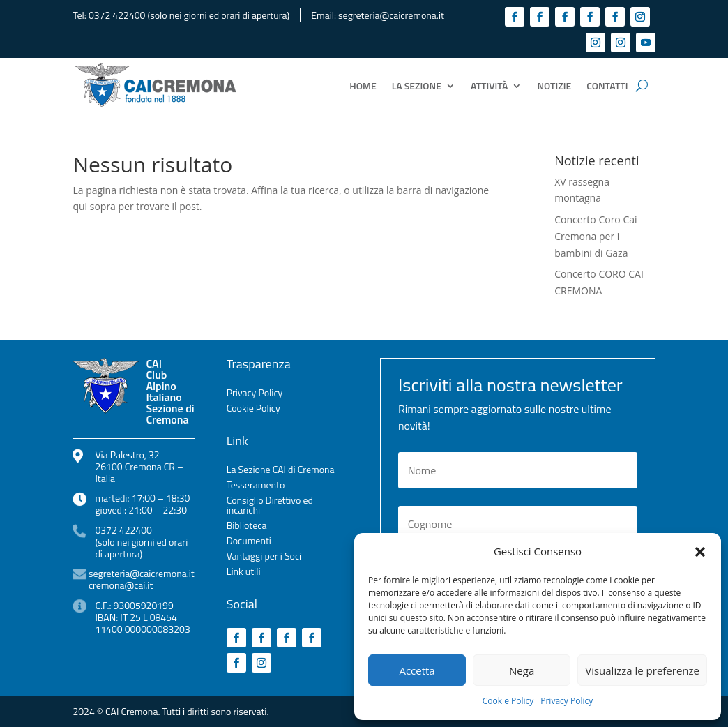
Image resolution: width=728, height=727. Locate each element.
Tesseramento (256, 486)
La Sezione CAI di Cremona (281, 471)
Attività (490, 85)
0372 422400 (117, 15)
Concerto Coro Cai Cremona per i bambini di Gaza (596, 236)
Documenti (249, 542)
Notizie (554, 85)
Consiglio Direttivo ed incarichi (270, 506)
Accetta (417, 670)
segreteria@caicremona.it (391, 15)
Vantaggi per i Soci (264, 557)
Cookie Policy (508, 701)
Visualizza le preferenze (642, 670)
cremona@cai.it (121, 585)
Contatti (607, 85)
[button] (700, 552)
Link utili (244, 572)
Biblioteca (247, 526)
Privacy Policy (567, 701)
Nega (522, 670)
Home (363, 85)
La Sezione (417, 85)
